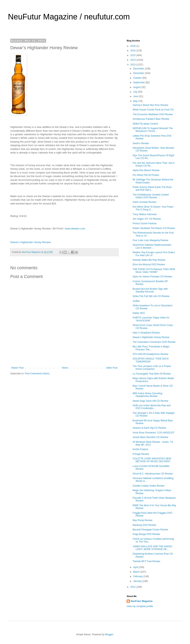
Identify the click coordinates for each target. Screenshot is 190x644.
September (139, 82)
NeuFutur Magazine (142, 601)
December (139, 69)
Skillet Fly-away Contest (145, 124)
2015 (133, 55)
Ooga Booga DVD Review (146, 534)
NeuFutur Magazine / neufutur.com (69, 17)
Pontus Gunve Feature (145, 223)
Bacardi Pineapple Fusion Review (150, 530)
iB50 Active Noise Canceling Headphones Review (147, 395)
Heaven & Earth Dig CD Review (149, 428)
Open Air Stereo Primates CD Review (152, 277)
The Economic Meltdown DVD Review (153, 114)
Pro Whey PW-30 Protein (146, 175)
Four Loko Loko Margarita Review (150, 240)
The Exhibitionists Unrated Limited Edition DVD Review (151, 196)
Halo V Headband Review (146, 333)
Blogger (109, 634)
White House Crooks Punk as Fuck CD (153, 110)
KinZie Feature (140, 449)
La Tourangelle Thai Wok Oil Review (152, 374)
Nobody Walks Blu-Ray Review (149, 260)
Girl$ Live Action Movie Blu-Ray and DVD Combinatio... (152, 407)
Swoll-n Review (141, 143)
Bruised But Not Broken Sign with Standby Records (150, 290)
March (137, 572)
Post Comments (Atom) (37, 374)
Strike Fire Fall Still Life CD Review (151, 296)
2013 (133, 65)
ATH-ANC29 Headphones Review (150, 354)
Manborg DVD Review (144, 525)
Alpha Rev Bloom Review (146, 170)
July (136, 92)
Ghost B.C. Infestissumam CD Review (153, 474)
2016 (133, 51)
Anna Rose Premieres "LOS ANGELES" (154, 433)
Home (65, 368)
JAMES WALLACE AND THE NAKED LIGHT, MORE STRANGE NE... (152, 548)
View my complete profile (140, 606)
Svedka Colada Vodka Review (149, 486)
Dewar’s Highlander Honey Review (30, 242)
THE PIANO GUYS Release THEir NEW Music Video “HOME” (154, 271)
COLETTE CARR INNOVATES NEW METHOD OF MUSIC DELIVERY (152, 460)
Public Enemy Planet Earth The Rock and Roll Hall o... (152, 189)
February (138, 576)
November (139, 73)
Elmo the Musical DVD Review (149, 264)
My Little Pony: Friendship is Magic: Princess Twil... (151, 348)
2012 (133, 587)
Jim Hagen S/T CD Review (147, 219)
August (137, 87)
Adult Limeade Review (144, 202)
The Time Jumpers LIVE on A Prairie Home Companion (152, 368)
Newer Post (17, 368)
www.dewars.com (75, 229)
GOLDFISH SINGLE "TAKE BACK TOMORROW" (151, 360)
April (136, 567)
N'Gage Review (141, 454)
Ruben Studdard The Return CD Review (154, 228)
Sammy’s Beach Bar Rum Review (150, 105)
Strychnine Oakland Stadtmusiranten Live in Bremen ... (152, 246)
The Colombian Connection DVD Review (154, 342)
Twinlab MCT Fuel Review (146, 561)
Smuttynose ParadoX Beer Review (151, 119)
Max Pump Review (142, 520)
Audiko (136, 301)
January (138, 581)
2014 (133, 60)
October (138, 78)
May (136, 101)
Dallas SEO (139, 313)
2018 (133, 46)
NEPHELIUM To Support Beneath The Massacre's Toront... (153, 130)
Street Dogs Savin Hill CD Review (150, 401)
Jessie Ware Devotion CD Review (150, 437)
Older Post (112, 368)
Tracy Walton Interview (145, 214)
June (136, 96)
